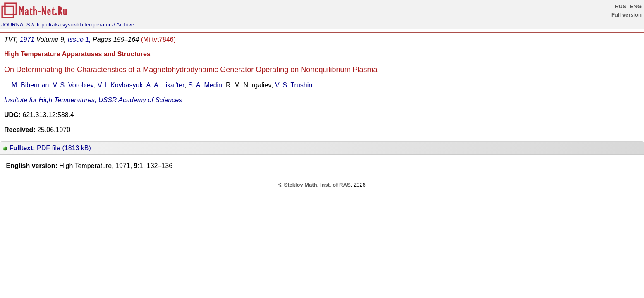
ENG (636, 6)
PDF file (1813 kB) (47, 148)
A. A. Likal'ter (165, 85)
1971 (27, 40)
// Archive (123, 25)
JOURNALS (16, 25)
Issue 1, (79, 40)
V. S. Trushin (294, 85)
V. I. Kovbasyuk (120, 85)
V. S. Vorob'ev (73, 85)
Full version (626, 15)
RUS (620, 6)
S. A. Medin (205, 85)
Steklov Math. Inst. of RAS (317, 185)
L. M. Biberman (26, 85)
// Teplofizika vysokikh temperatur (71, 25)
